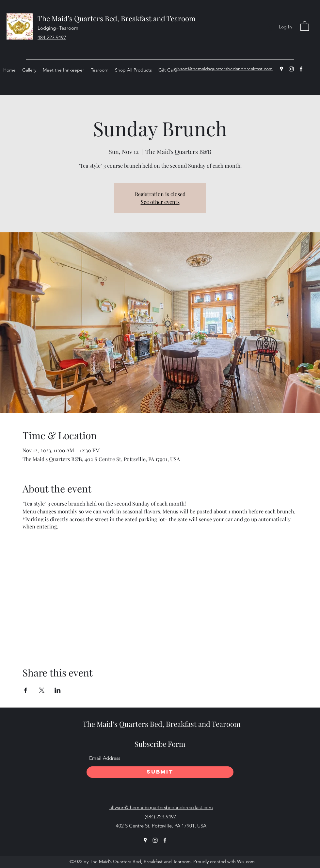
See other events (160, 202)
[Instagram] (291, 69)
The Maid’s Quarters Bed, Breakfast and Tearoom (117, 18)
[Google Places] (281, 69)
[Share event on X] (42, 690)
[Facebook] (301, 69)
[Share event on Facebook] (26, 690)
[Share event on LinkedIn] (58, 690)
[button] (305, 26)
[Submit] (160, 772)
